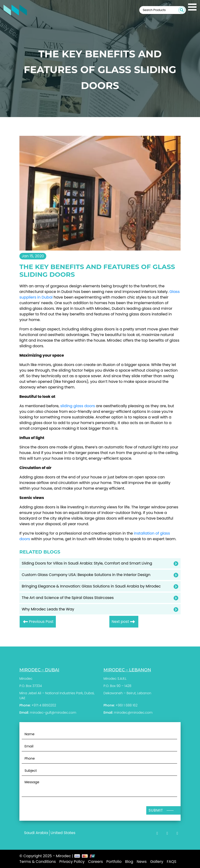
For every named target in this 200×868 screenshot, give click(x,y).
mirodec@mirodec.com (133, 713)
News (142, 862)
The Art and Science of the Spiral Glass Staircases (68, 598)
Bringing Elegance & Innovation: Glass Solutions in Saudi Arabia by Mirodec (91, 586)
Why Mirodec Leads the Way (48, 609)
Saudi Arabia (36, 833)
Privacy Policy (72, 862)
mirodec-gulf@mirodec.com (53, 713)
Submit (156, 810)
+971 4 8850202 (44, 705)
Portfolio (114, 862)
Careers (95, 862)
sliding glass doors (78, 406)
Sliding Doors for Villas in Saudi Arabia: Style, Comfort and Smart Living (87, 563)
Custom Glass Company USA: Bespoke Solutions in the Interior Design (86, 575)
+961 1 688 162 (127, 705)
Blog (129, 862)
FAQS (172, 862)
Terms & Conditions (38, 862)
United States (63, 833)
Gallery (157, 862)
